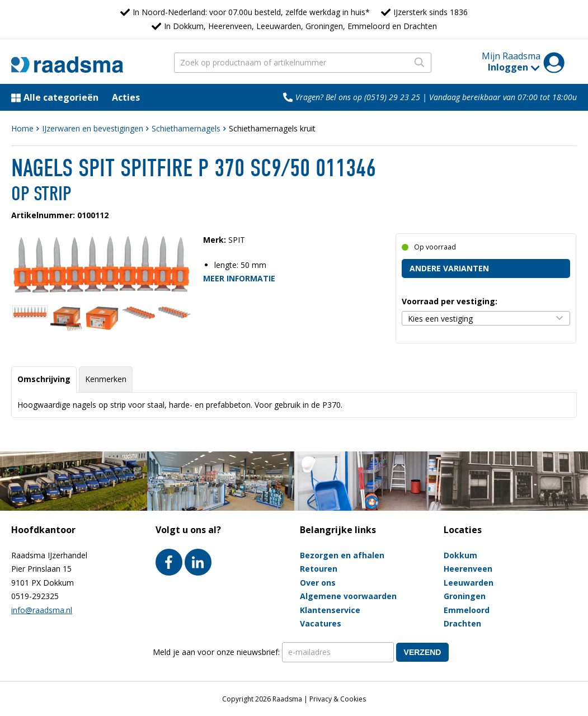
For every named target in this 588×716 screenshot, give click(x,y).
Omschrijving (44, 379)
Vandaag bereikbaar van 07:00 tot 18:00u (503, 97)
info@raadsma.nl (42, 610)
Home (22, 128)
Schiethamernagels (186, 128)
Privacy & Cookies (338, 699)
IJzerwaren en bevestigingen (93, 128)
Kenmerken (106, 379)
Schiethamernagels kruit (272, 128)
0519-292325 (35, 596)
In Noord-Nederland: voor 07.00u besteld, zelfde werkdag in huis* (251, 12)
